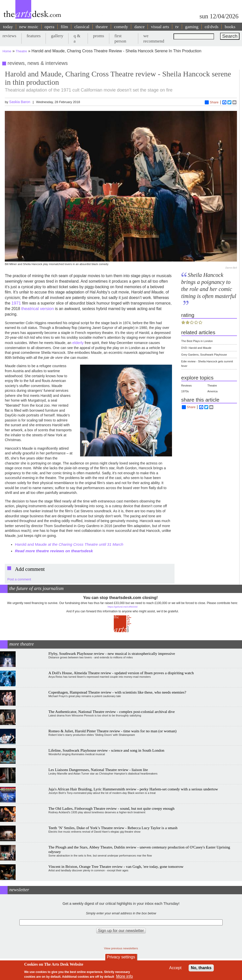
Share (212, 102)
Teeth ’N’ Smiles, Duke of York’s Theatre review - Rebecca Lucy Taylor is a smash (113, 828)
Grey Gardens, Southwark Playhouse (204, 355)
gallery (57, 36)
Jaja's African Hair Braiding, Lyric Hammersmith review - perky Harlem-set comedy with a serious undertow (133, 789)
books (230, 27)
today (8, 27)
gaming (192, 27)
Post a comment (19, 579)
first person (120, 38)
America (213, 391)
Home (7, 51)
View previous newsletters (121, 948)
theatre (102, 27)
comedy (121, 27)
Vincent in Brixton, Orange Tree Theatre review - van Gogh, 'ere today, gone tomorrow (116, 866)
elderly (78, 343)
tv (177, 27)
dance (139, 27)
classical (82, 27)
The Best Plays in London (197, 341)
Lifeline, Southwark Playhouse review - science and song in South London (106, 750)
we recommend (154, 38)
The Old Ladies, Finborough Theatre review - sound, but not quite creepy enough (111, 808)
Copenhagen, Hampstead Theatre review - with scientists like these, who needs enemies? (117, 692)
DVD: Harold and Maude (196, 348)
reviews (9, 36)
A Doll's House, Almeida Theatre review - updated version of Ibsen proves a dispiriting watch (121, 673)
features (34, 36)
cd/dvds (212, 27)
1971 (16, 303)
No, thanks (201, 968)
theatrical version (38, 309)
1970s (185, 391)
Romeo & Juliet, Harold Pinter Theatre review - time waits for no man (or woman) (112, 731)
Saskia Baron (20, 102)
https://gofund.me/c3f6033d (122, 607)
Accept (175, 968)
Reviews (187, 386)
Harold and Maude (70, 544)
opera (49, 27)
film (64, 27)
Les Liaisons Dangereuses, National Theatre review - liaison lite (98, 770)
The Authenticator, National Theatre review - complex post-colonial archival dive (112, 712)
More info (125, 976)
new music (29, 27)
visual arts (160, 27)
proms (98, 36)
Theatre (22, 51)
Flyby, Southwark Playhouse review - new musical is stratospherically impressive (112, 653)
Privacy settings (121, 957)
